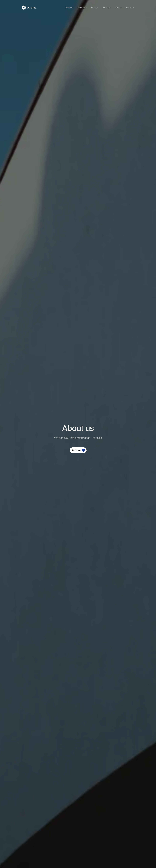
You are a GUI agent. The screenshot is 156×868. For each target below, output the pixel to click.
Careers (119, 7)
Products (69, 7)
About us (95, 7)
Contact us (130, 7)
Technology (82, 7)
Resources (107, 7)
